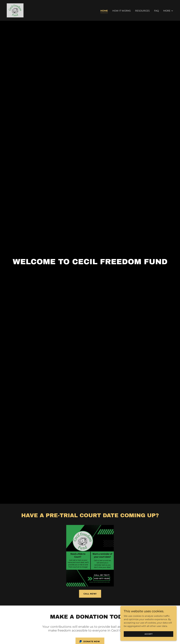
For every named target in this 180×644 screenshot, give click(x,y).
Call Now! (90, 594)
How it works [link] (121, 11)
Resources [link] (142, 11)
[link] (15, 10)
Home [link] (104, 11)
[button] (168, 11)
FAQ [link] (156, 11)
